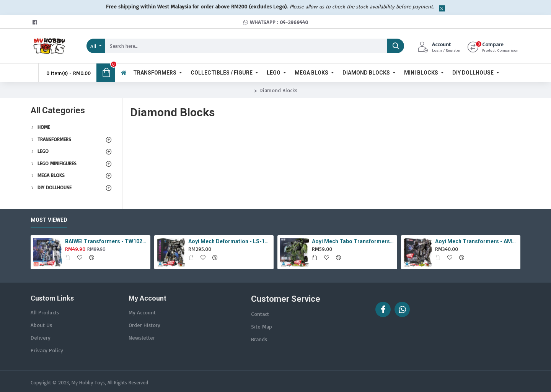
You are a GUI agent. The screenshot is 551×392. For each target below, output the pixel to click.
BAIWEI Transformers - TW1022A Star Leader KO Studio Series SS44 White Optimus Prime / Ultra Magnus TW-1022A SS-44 (106, 241)
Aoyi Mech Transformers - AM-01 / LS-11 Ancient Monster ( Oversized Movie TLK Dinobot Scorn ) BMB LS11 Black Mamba (476, 241)
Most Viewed (49, 220)
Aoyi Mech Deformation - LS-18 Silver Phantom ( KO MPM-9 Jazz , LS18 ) (230, 241)
